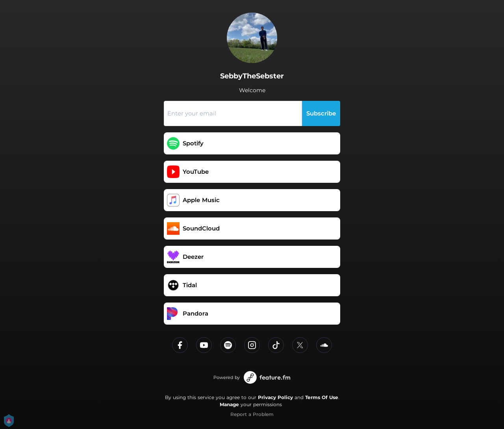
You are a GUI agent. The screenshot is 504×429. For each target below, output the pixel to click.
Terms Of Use (322, 397)
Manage (229, 404)
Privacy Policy (275, 397)
